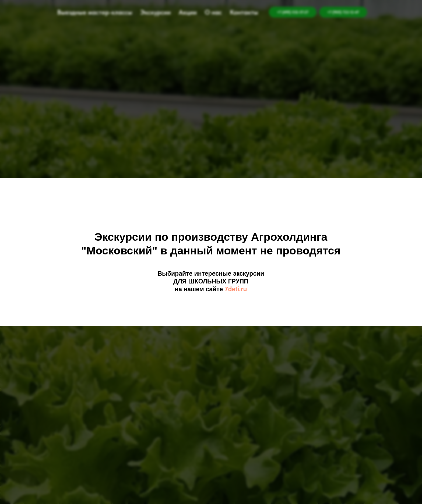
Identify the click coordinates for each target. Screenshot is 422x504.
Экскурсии (155, 12)
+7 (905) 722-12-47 (343, 12)
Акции (188, 12)
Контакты (244, 12)
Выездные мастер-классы (95, 12)
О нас (213, 12)
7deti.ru (236, 289)
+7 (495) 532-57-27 (293, 12)
